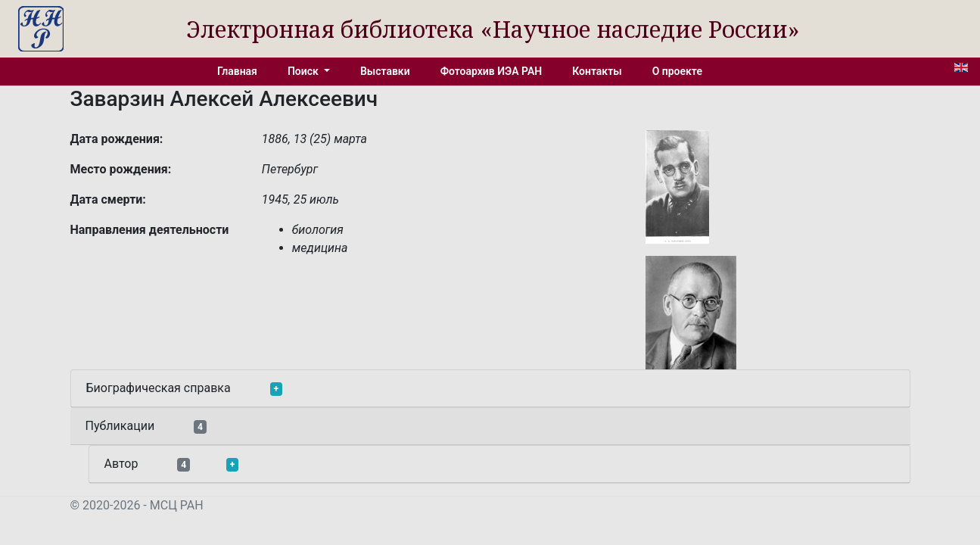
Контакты (597, 71)
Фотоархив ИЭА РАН (492, 71)
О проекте (677, 71)
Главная (237, 71)
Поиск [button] (304, 71)
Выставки (385, 71)
